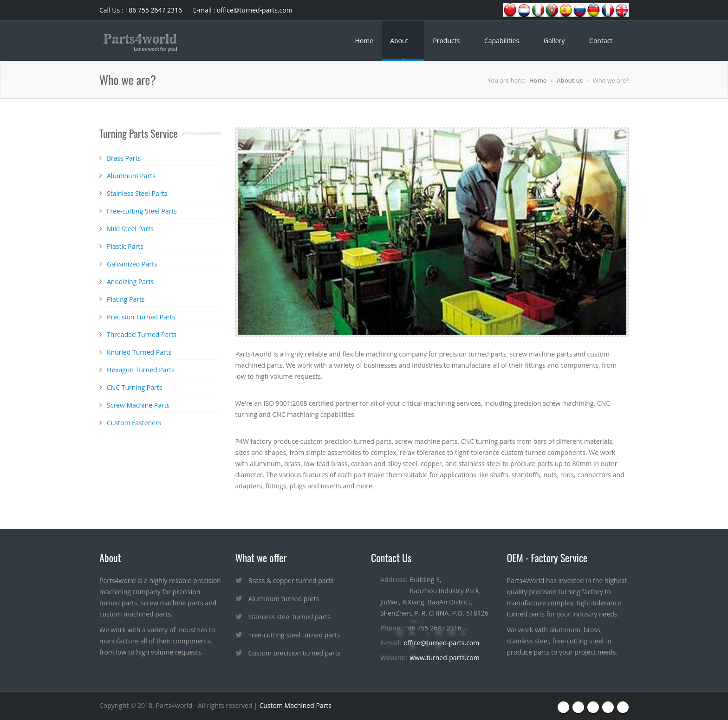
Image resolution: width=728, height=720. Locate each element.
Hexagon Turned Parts (141, 370)
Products (447, 41)
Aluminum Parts (131, 176)
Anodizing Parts (130, 282)
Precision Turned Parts (141, 317)
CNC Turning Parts (134, 387)
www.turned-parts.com (445, 658)
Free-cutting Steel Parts (142, 211)
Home (364, 41)
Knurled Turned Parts (139, 352)
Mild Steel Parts (130, 229)
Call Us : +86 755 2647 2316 (141, 10)
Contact (602, 41)
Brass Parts (124, 158)
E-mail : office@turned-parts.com (243, 10)
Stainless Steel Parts (137, 193)
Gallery (555, 41)
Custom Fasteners (134, 423)
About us (570, 80)
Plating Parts (126, 299)
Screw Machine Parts (138, 405)
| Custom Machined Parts (292, 705)
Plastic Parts (125, 246)
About (400, 41)
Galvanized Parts (132, 264)
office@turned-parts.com (441, 643)
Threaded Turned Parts (142, 334)
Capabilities (503, 41)
